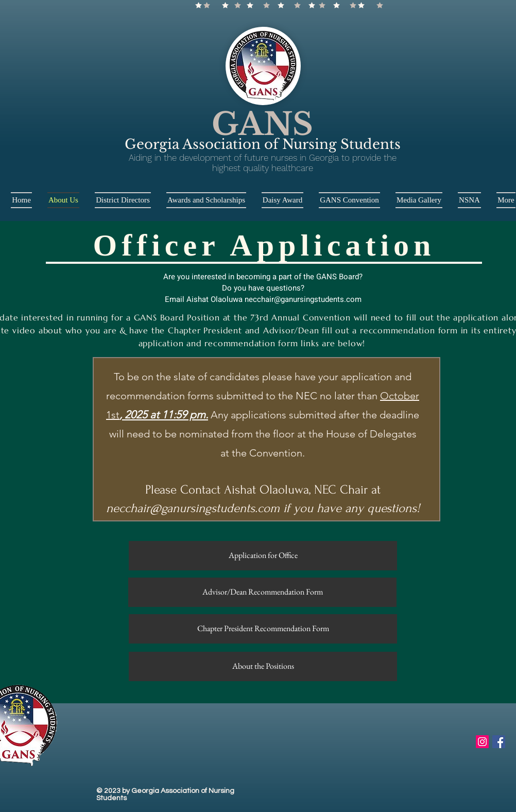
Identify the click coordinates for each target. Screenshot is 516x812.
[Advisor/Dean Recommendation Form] (262, 592)
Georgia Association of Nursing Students (263, 144)
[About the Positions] (263, 666)
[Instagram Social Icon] (482, 742)
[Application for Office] (263, 556)
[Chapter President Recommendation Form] (263, 629)
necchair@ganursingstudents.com (303, 299)
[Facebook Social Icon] (499, 742)
